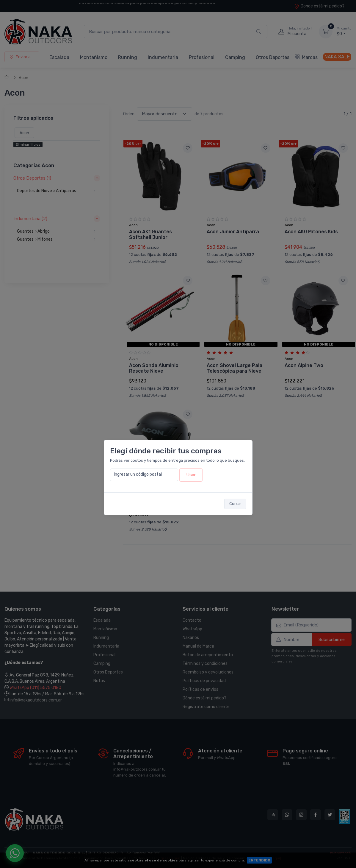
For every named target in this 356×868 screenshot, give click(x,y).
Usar (191, 475)
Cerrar (235, 504)
